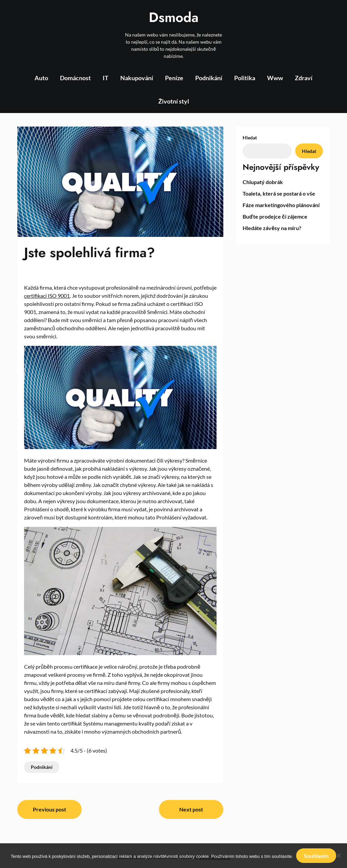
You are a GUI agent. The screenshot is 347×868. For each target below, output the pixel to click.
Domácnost (75, 78)
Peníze (174, 78)
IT (106, 78)
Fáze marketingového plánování (281, 205)
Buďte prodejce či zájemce (275, 216)
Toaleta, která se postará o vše (279, 193)
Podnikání (209, 78)
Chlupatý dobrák (263, 182)
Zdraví (304, 78)
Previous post (49, 809)
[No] (339, 856)
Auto (41, 78)
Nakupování (137, 78)
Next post (191, 809)
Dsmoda (174, 17)
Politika (245, 78)
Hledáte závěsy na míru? (272, 228)
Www (275, 78)
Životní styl (174, 101)
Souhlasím (317, 856)
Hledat (250, 138)
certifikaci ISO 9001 (47, 296)
